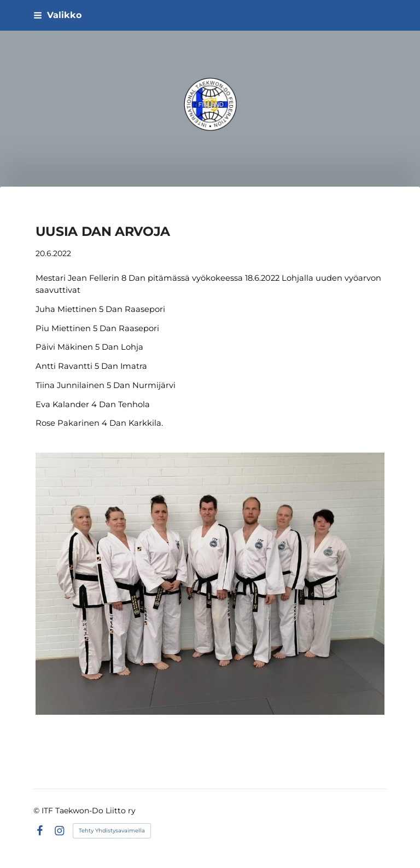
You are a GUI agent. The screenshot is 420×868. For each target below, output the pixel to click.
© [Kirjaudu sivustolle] (37, 811)
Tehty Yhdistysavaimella (112, 831)
